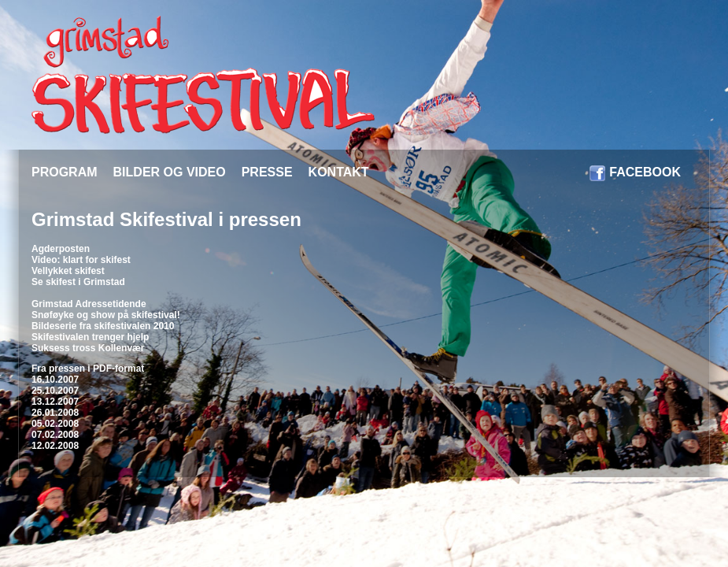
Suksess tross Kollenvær (88, 348)
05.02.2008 (55, 424)
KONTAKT (339, 172)
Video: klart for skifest (81, 260)
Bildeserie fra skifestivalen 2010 (103, 326)
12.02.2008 (55, 446)
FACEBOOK (645, 172)
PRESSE (267, 172)
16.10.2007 (55, 380)
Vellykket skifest (68, 271)
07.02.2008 (55, 435)
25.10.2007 (55, 391)
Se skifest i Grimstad (78, 282)
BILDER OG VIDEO (170, 172)
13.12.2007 (55, 402)
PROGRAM (65, 172)
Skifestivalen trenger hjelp (90, 337)
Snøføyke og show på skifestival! (106, 315)
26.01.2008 (55, 413)
